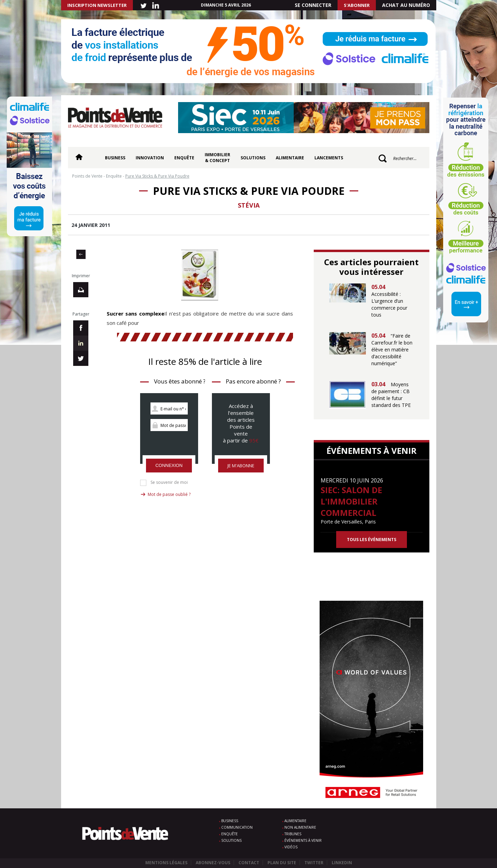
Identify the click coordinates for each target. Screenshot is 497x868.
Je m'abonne (241, 466)
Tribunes (293, 834)
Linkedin (342, 863)
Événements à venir (303, 840)
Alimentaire (290, 158)
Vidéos (291, 847)
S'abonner (357, 5)
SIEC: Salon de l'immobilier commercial (351, 501)
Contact (249, 863)
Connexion (169, 465)
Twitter (314, 863)
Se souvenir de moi (169, 482)
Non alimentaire (300, 827)
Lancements (329, 158)
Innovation (150, 158)
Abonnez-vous (213, 863)
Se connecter (313, 5)
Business (115, 158)
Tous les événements (372, 540)
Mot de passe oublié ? (169, 494)
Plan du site (282, 863)
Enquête (184, 158)
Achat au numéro (406, 5)
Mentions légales (166, 863)
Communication (237, 827)
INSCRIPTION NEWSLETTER (97, 5)
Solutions (253, 158)
